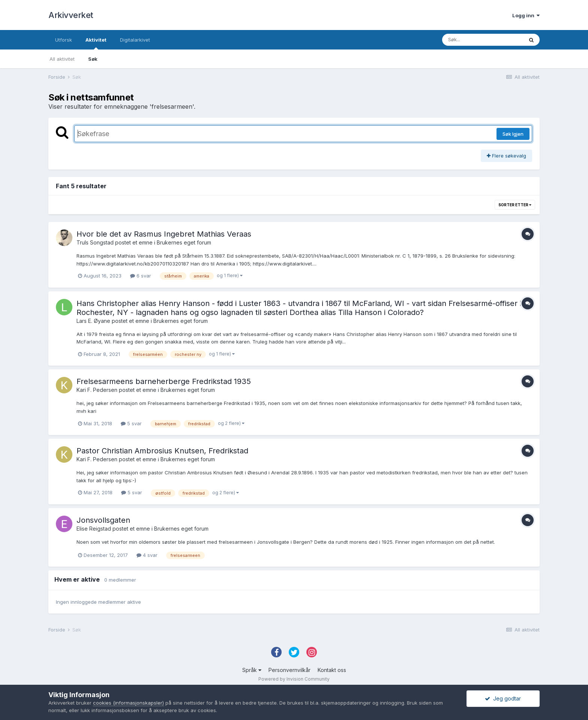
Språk (252, 670)
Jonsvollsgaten (103, 520)
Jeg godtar (503, 698)
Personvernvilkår (289, 670)
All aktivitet (62, 59)
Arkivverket (71, 15)
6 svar (141, 276)
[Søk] (483, 40)
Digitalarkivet (135, 40)
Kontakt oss (332, 670)
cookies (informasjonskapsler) (128, 703)
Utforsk (64, 40)
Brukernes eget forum (184, 242)
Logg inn (526, 15)
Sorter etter (515, 205)
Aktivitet (96, 43)
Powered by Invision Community (294, 679)
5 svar (131, 423)
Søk (93, 59)
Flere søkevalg (506, 156)
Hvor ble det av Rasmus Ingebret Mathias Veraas (164, 234)
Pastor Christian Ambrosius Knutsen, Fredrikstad (162, 451)
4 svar (147, 555)
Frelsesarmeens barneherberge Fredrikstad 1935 (164, 381)
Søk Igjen (513, 134)
